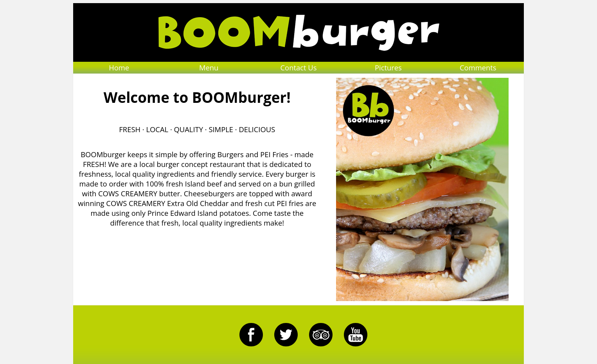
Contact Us (298, 67)
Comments (478, 67)
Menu (209, 67)
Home (119, 67)
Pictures (388, 67)
